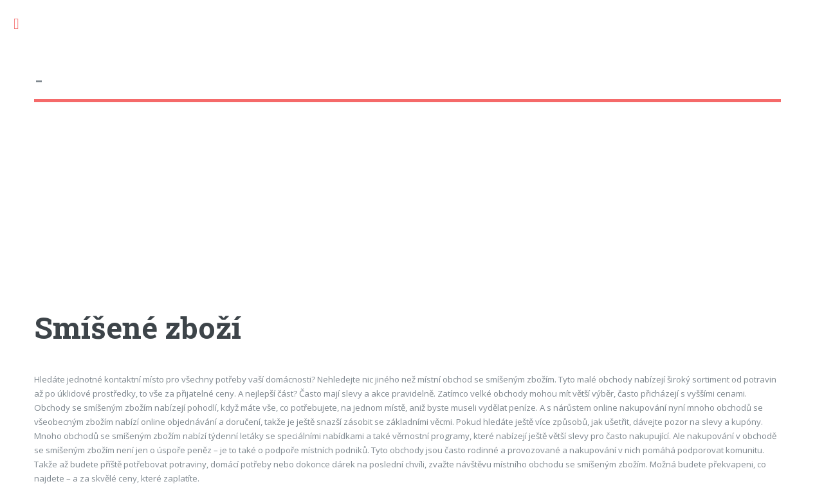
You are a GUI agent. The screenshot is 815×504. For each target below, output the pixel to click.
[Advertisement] (407, 218)
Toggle (23, 24)
